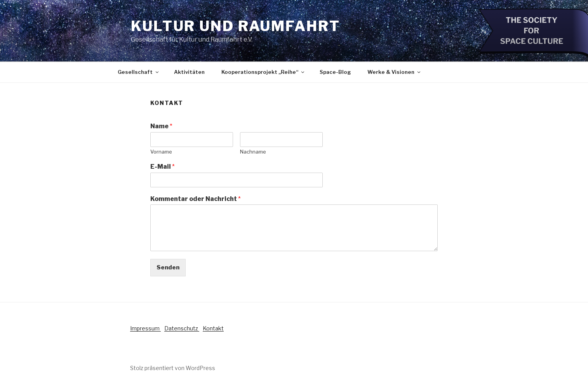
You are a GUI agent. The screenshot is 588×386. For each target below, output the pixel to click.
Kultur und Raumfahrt (236, 26)
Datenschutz (182, 328)
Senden (168, 267)
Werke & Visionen (394, 72)
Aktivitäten (189, 72)
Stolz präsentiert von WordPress (173, 368)
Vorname (161, 152)
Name (161, 126)
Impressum (145, 328)
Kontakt (213, 328)
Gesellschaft (139, 72)
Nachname (253, 152)
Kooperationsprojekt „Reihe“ (263, 72)
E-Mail (163, 167)
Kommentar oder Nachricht (196, 199)
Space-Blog (335, 72)
